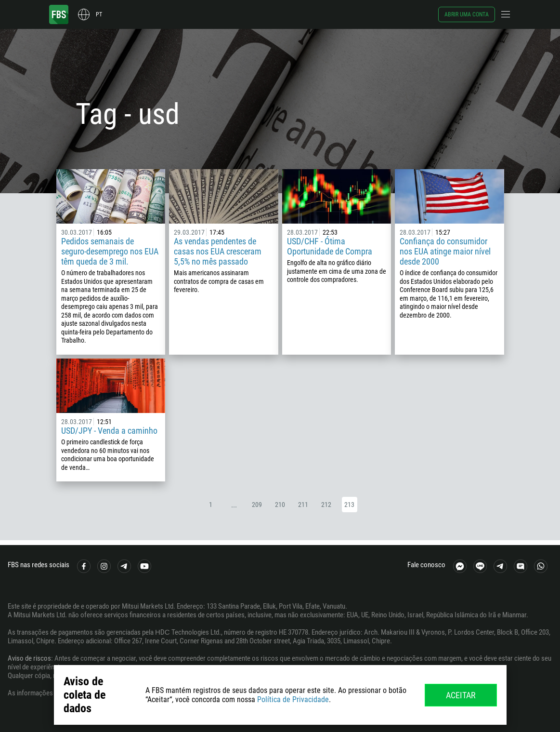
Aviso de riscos (29, 658)
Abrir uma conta (467, 14)
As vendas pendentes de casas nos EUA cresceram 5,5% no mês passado (218, 251)
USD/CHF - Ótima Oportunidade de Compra (330, 246)
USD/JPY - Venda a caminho (109, 431)
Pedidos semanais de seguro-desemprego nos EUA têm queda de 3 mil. (110, 251)
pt (99, 14)
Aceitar (461, 695)
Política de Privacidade (293, 699)
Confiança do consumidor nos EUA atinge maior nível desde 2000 (445, 251)
